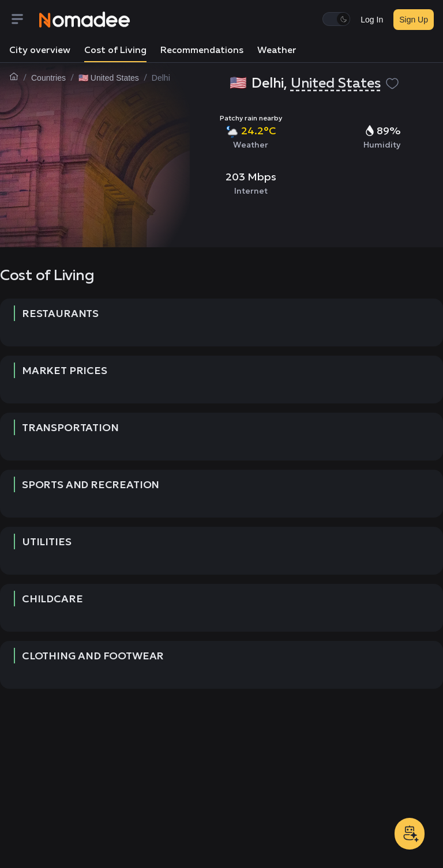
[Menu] (24, 20)
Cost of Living (115, 51)
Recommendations (202, 51)
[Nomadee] (85, 20)
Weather (277, 51)
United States (336, 84)
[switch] (336, 19)
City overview (40, 51)
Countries (48, 78)
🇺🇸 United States (109, 78)
